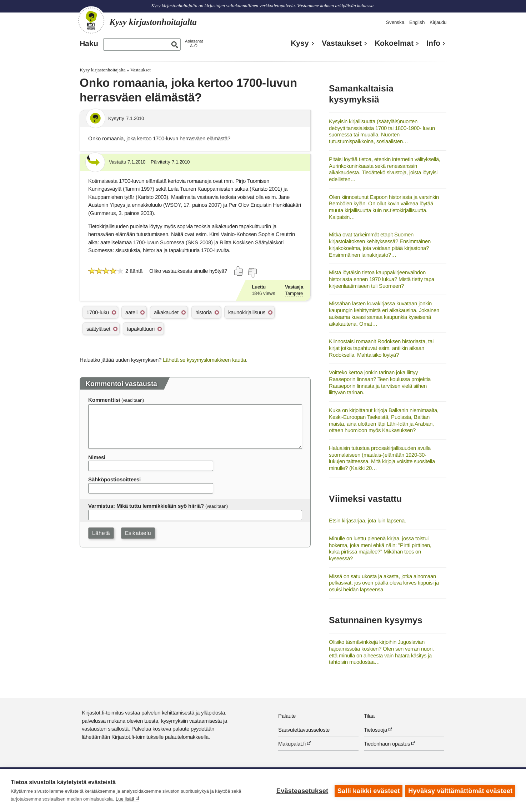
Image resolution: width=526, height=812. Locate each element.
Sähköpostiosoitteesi (114, 479)
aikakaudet (166, 312)
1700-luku (98, 312)
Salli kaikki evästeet (368, 791)
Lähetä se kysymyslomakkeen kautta (204, 360)
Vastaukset (342, 43)
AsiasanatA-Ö (194, 43)
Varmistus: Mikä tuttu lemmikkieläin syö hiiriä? (146, 506)
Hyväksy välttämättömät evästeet (460, 791)
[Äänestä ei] (252, 273)
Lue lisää (125, 799)
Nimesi (97, 457)
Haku (89, 44)
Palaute (287, 716)
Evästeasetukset (302, 791)
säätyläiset (98, 329)
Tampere (294, 293)
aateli (131, 312)
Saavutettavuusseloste (304, 730)
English (417, 22)
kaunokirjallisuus (247, 312)
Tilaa (369, 716)
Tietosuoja (375, 730)
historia (204, 312)
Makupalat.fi (292, 744)
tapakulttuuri (141, 329)
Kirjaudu (438, 22)
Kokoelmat (394, 43)
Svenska (395, 22)
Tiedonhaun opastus (387, 744)
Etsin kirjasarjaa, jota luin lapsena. (367, 520)
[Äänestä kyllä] (239, 271)
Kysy (300, 43)
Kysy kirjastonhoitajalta (102, 70)
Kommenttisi (104, 400)
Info (433, 43)
